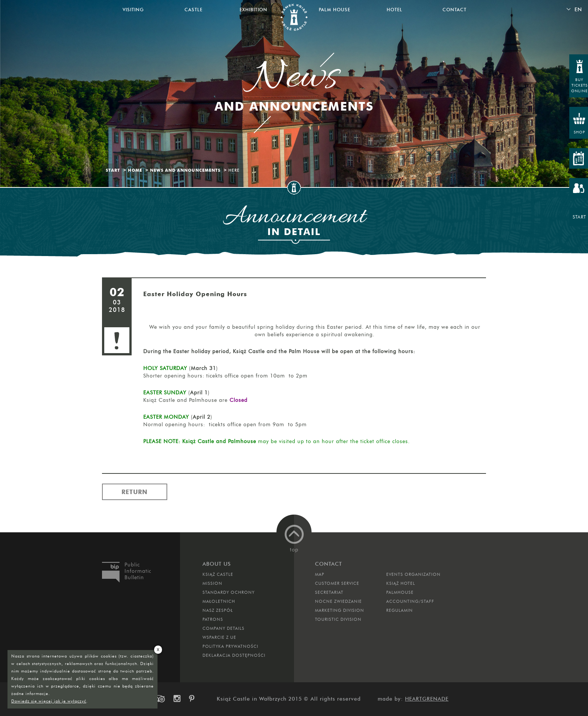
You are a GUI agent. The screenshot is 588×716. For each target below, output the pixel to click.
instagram (177, 699)
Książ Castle (218, 574)
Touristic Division (338, 619)
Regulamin (400, 610)
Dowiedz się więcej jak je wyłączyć (49, 701)
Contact (454, 10)
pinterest (194, 699)
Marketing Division (340, 610)
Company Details (223, 628)
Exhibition (253, 10)
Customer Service (337, 583)
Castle (193, 10)
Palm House (334, 10)
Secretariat (329, 592)
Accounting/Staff (410, 601)
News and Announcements (185, 170)
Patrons (213, 619)
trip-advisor (159, 699)
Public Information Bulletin (138, 571)
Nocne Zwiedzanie (338, 601)
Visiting (133, 10)
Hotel (394, 10)
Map (320, 574)
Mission (212, 583)
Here (234, 170)
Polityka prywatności (230, 646)
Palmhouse (400, 592)
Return (135, 492)
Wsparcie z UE (219, 637)
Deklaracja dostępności (234, 655)
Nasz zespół (218, 610)
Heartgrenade (427, 699)
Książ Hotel (401, 583)
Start (113, 170)
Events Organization (413, 574)
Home (135, 170)
